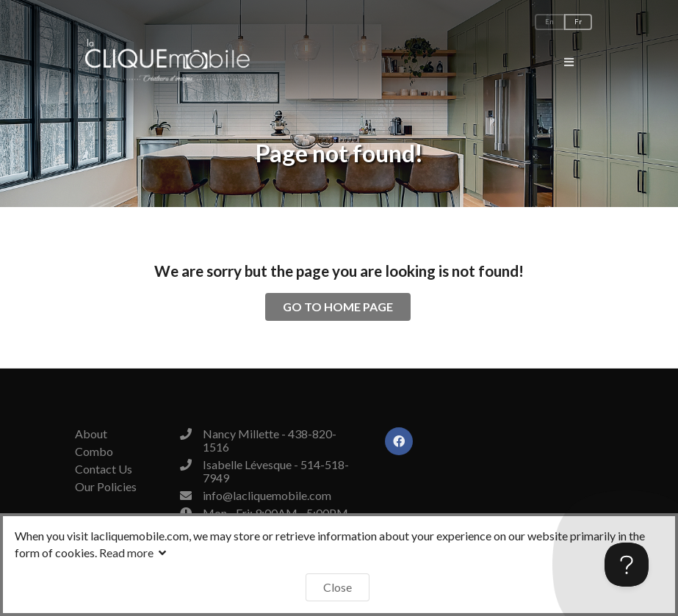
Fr (578, 22)
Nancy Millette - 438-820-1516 (270, 440)
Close (338, 587)
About (91, 434)
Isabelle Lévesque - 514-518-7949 (276, 471)
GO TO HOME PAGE (338, 307)
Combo (94, 451)
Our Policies (106, 486)
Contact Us (104, 469)
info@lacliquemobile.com (267, 495)
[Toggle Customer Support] (627, 565)
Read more (134, 552)
